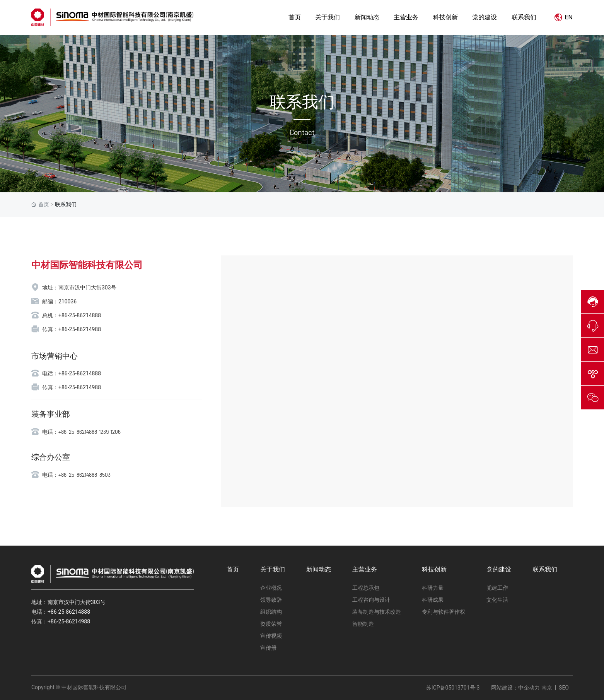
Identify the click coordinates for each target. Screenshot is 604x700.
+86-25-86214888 (69, 612)
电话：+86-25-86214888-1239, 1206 (81, 432)
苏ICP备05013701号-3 (453, 688)
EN (564, 17)
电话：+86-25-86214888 (72, 373)
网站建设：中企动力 (515, 688)
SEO (564, 688)
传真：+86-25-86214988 (72, 329)
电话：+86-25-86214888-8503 (76, 475)
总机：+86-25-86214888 (72, 315)
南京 (546, 688)
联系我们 (302, 102)
